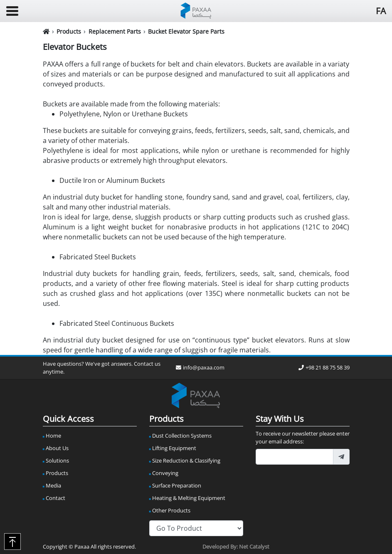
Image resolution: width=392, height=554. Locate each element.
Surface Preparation (177, 485)
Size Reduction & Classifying (186, 460)
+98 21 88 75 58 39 (324, 367)
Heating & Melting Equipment (189, 498)
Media (53, 485)
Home (53, 436)
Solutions (57, 460)
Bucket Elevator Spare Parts (186, 31)
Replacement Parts (115, 31)
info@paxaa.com (200, 367)
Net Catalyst (254, 547)
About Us (57, 448)
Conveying (165, 473)
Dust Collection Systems (182, 436)
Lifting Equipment (174, 448)
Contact (55, 498)
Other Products (171, 510)
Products (69, 31)
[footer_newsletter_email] (295, 457)
